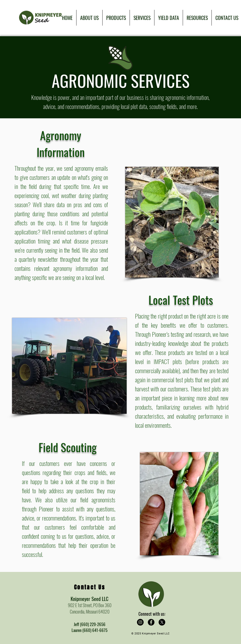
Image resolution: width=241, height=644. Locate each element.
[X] (162, 622)
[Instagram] (140, 622)
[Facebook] (151, 622)
